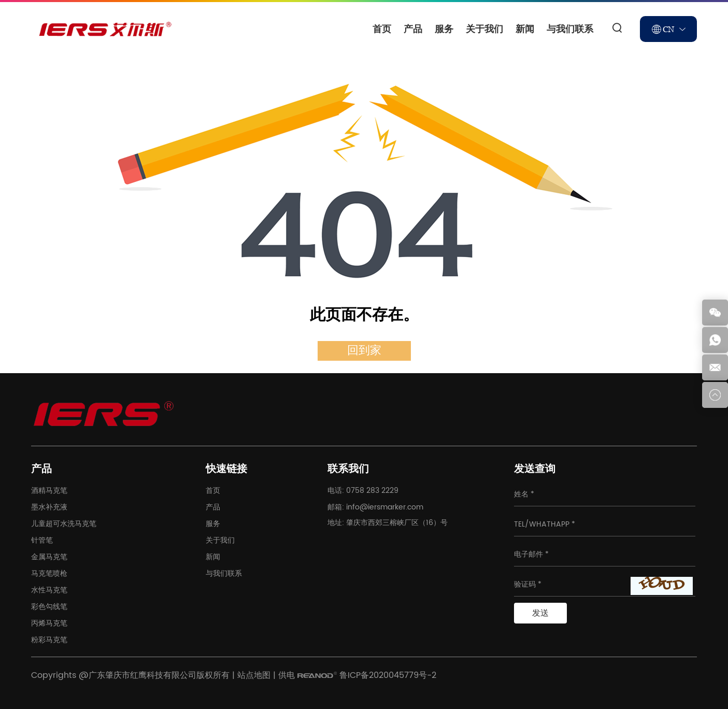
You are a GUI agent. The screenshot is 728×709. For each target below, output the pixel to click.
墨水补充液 (49, 507)
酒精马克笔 (49, 491)
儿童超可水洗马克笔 (64, 524)
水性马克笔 (49, 590)
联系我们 (348, 469)
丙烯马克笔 (49, 623)
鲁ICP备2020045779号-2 (388, 675)
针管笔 (42, 540)
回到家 (364, 351)
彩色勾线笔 (49, 607)
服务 (444, 29)
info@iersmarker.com (385, 507)
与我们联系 (570, 29)
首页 (382, 29)
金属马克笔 (49, 557)
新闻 (525, 29)
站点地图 (254, 675)
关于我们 (484, 29)
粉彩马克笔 (49, 640)
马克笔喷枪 (49, 573)
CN (668, 29)
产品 (413, 29)
